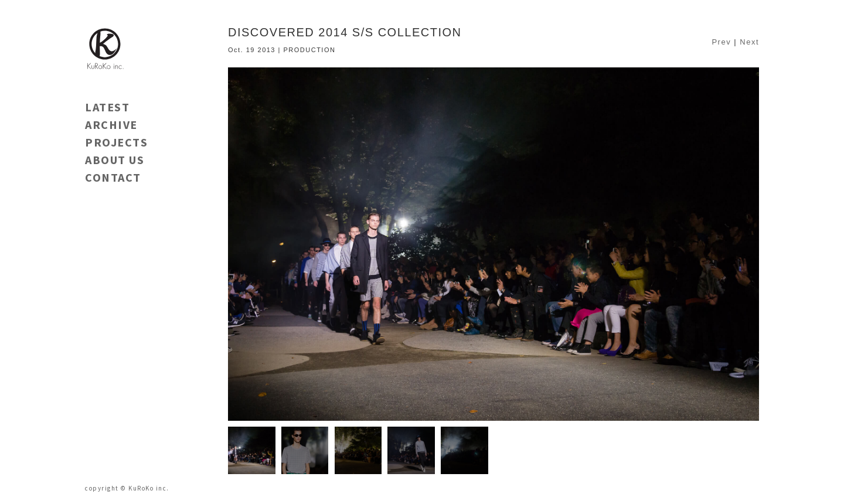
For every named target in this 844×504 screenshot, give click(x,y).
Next (749, 42)
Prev (721, 42)
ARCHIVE (111, 125)
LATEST (107, 107)
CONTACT (113, 177)
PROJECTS (116, 142)
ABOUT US (115, 160)
